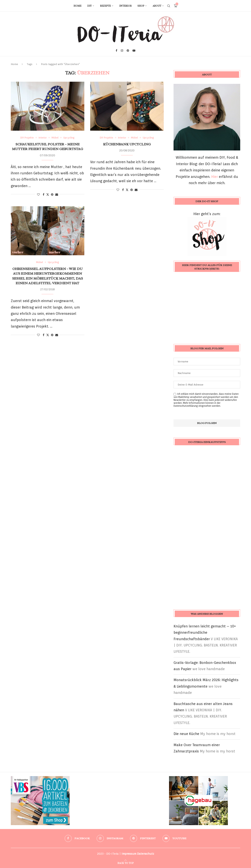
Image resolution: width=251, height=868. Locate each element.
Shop (141, 6)
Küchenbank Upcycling (127, 144)
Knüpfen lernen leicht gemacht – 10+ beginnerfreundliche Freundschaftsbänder (205, 633)
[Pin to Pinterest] (52, 195)
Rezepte (105, 6)
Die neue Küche (186, 734)
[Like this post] (38, 195)
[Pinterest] (128, 51)
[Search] (169, 6)
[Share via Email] (57, 195)
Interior (125, 6)
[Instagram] (122, 51)
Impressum (129, 854)
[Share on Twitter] (48, 194)
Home (77, 6)
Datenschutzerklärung (186, 406)
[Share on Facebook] (44, 195)
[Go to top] (125, 863)
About (157, 6)
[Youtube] (134, 51)
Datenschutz (146, 854)
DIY (89, 6)
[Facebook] (116, 51)
